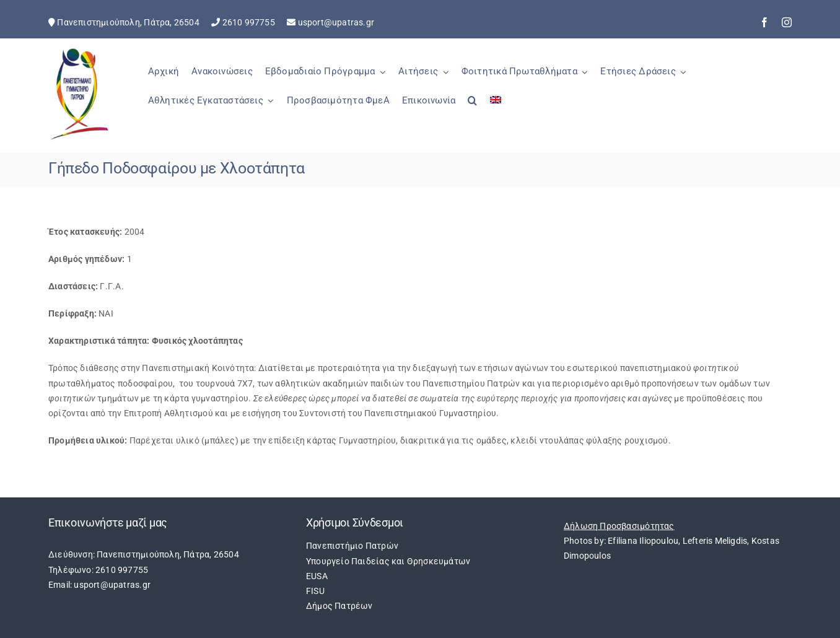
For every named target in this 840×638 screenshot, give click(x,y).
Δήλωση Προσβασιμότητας (619, 526)
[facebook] (764, 22)
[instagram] (787, 22)
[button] (472, 107)
